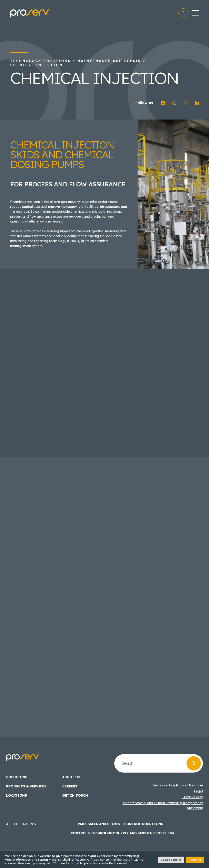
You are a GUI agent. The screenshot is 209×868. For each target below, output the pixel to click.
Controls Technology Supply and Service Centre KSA (122, 833)
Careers (70, 786)
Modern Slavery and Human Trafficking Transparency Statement (163, 805)
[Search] (194, 763)
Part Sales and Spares (99, 824)
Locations (17, 795)
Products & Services (26, 786)
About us (71, 777)
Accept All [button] (195, 860)
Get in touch (75, 795)
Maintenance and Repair (109, 61)
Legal (198, 791)
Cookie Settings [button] (171, 860)
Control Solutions (144, 824)
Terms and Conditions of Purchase (178, 785)
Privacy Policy (193, 797)
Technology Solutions (41, 61)
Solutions (17, 777)
